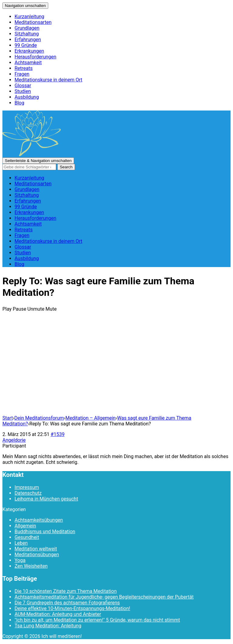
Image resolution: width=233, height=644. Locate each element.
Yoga (20, 560)
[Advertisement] (116, 368)
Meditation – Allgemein (90, 418)
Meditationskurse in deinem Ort (48, 80)
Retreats (24, 68)
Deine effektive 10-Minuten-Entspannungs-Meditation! (72, 608)
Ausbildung (27, 97)
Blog (19, 103)
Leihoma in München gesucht (46, 499)
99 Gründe (26, 45)
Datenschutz (28, 493)
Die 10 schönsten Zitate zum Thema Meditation (66, 591)
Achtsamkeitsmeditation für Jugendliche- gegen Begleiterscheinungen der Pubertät (104, 597)
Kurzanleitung (29, 17)
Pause (19, 309)
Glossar (23, 86)
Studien (23, 91)
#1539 (58, 434)
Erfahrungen (28, 40)
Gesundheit (27, 537)
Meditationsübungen (37, 555)
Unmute (36, 309)
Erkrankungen (29, 51)
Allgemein (25, 526)
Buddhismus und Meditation (45, 532)
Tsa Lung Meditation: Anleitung (48, 626)
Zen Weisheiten (31, 566)
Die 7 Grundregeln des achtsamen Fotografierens (67, 603)
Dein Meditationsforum (39, 418)
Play (7, 309)
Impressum (27, 487)
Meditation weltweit (36, 549)
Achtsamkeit (28, 63)
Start (8, 418)
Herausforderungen (35, 57)
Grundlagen (27, 28)
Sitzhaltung (27, 34)
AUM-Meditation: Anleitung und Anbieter (58, 614)
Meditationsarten (33, 22)
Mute (51, 309)
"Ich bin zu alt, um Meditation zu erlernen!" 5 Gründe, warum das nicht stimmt (97, 620)
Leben (21, 543)
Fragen (22, 74)
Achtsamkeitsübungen (39, 520)
